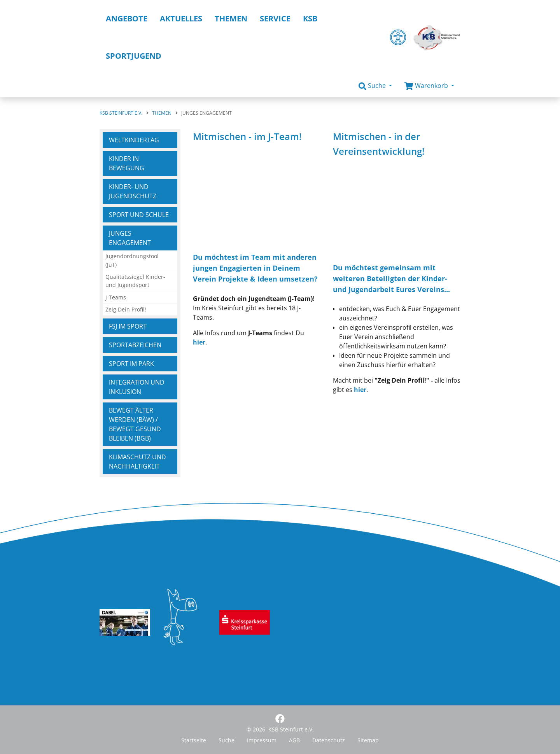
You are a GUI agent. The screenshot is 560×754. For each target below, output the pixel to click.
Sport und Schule (139, 215)
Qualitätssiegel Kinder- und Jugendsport (135, 281)
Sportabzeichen (135, 345)
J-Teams (116, 297)
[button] (375, 86)
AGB (294, 740)
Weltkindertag (134, 140)
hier (199, 342)
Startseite (194, 740)
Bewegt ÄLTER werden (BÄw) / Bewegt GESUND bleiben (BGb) (135, 424)
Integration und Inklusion (137, 387)
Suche (227, 740)
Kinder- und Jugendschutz (133, 191)
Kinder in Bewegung (127, 163)
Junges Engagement (130, 238)
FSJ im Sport (128, 326)
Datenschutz (329, 740)
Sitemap (368, 740)
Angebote (127, 18)
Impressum (262, 740)
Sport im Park (131, 364)
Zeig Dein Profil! (126, 309)
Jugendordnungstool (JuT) (132, 260)
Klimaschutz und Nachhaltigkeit (137, 462)
